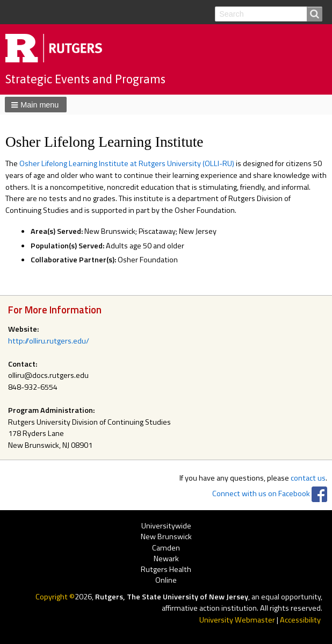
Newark (166, 559)
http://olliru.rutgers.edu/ (49, 341)
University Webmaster (237, 620)
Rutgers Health (166, 570)
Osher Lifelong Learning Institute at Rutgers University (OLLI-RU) (127, 163)
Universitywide (166, 526)
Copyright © (55, 597)
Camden (166, 548)
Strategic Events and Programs (85, 79)
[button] (36, 104)
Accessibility (300, 620)
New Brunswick (166, 537)
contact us (308, 478)
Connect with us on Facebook (261, 493)
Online (166, 580)
